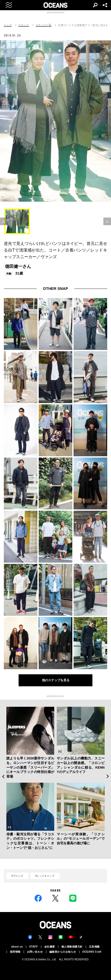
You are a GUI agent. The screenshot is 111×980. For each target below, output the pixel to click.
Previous (3, 776)
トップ (8, 25)
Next (108, 776)
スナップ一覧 (44, 25)
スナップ (24, 25)
